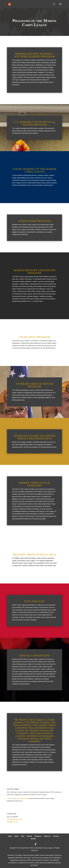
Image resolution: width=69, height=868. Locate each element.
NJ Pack (56, 836)
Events (30, 836)
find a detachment (22, 798)
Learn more (11, 798)
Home (10, 836)
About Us (47, 836)
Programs (38, 836)
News (17, 836)
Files (23, 836)
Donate (33, 839)
